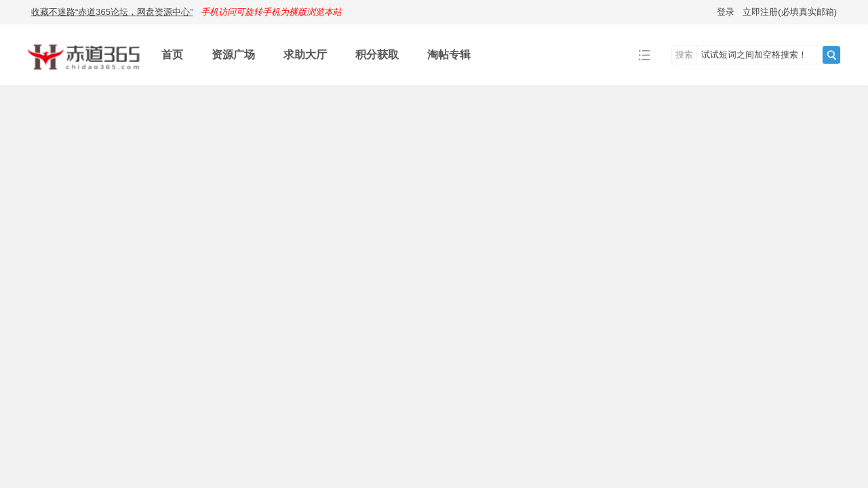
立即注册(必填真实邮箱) (790, 12)
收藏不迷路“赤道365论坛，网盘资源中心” (112, 12)
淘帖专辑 (449, 55)
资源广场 (233, 55)
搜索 (684, 55)
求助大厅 (305, 55)
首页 (172, 55)
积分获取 (377, 55)
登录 (726, 12)
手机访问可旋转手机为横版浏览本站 (271, 12)
